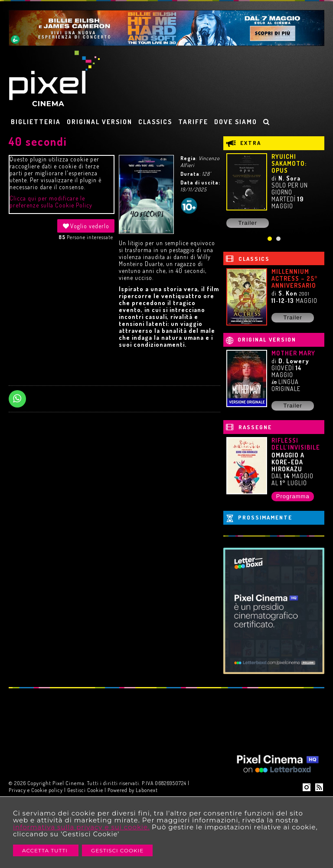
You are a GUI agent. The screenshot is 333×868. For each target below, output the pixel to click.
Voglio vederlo (86, 226)
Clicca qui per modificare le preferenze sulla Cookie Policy (51, 202)
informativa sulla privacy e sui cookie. (81, 827)
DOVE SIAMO (236, 122)
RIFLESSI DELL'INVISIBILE (296, 444)
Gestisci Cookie (117, 850)
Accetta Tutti (46, 850)
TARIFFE (193, 122)
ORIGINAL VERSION (100, 122)
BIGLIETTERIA (36, 122)
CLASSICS (155, 122)
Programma (293, 496)
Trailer (248, 223)
